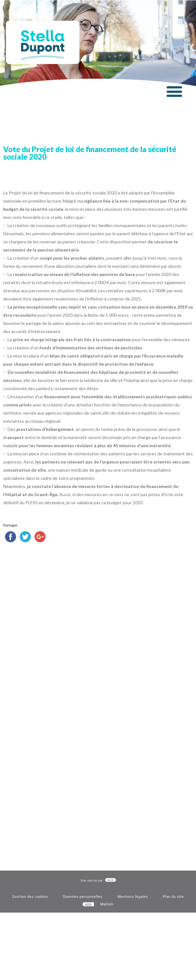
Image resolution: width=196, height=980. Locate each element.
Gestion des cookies (30, 896)
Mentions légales (133, 896)
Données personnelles (83, 896)
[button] (174, 91)
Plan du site (173, 896)
